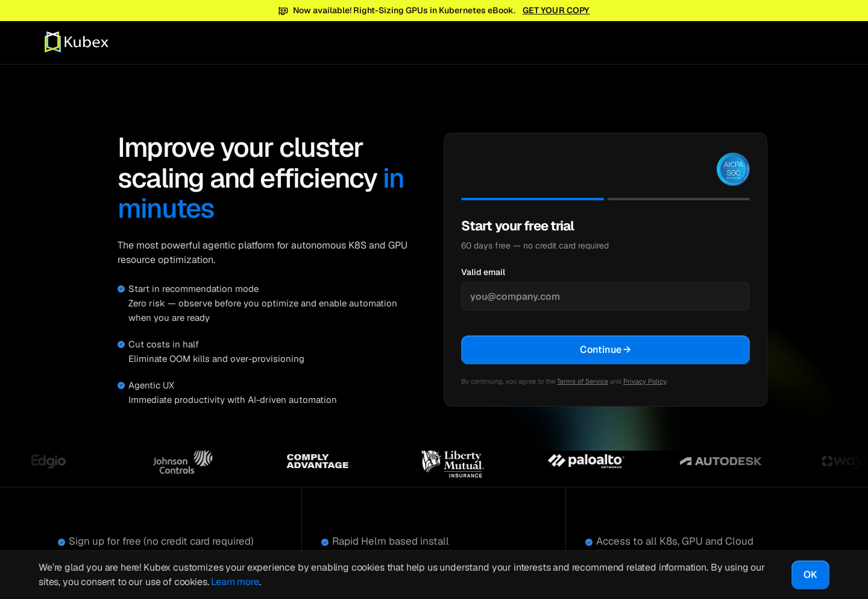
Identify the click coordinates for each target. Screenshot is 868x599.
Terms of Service (583, 381)
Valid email (483, 272)
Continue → (605, 350)
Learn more (235, 582)
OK (810, 575)
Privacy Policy (645, 381)
